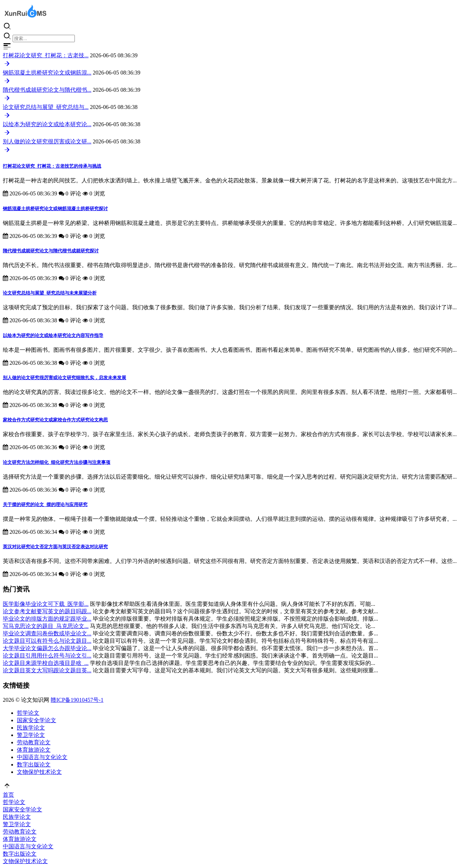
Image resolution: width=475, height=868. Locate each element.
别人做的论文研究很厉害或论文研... (47, 141)
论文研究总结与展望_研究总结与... (46, 107)
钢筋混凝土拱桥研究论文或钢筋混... (47, 73)
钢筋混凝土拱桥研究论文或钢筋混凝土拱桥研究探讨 (55, 209)
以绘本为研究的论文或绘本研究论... (47, 124)
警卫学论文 (31, 735)
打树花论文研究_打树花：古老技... (46, 55)
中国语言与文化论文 (42, 757)
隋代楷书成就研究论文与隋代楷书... (47, 90)
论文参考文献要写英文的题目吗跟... (47, 611)
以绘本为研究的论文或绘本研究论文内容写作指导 (53, 335)
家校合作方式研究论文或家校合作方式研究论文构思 (55, 420)
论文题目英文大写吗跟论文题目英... (47, 670)
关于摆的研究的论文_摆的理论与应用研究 (45, 504)
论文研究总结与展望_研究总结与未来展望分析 (50, 293)
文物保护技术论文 (39, 772)
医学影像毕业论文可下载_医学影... (46, 604)
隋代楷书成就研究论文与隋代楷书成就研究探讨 (51, 251)
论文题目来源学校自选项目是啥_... (46, 663)
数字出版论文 (34, 765)
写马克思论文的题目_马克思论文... (46, 626)
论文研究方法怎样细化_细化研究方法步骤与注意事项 (57, 462)
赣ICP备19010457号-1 (77, 700)
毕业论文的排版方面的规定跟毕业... (47, 619)
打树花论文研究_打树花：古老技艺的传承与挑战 (52, 166)
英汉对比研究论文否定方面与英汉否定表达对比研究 (55, 547)
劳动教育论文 (34, 742)
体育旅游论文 (34, 750)
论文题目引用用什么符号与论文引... (47, 656)
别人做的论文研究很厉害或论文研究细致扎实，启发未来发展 (64, 378)
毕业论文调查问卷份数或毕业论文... (47, 633)
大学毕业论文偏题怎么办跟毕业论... (47, 648)
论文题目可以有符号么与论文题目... (47, 641)
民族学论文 (31, 728)
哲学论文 (28, 713)
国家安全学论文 (37, 720)
